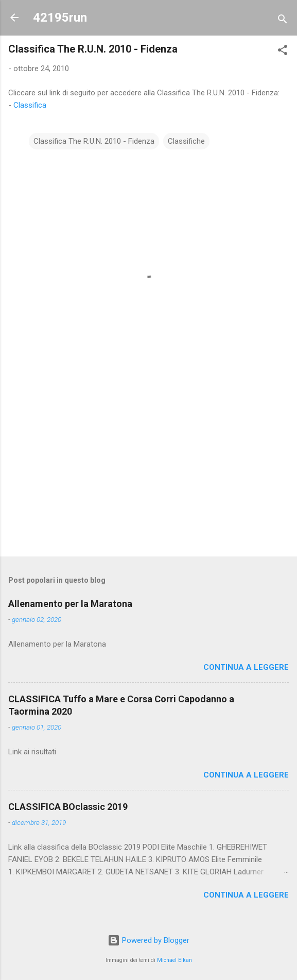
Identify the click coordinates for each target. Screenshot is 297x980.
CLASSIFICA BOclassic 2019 (68, 807)
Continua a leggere (246, 667)
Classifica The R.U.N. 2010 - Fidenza (94, 141)
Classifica (30, 105)
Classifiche (186, 141)
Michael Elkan (174, 960)
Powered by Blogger (148, 940)
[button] (283, 52)
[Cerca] (283, 21)
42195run (60, 18)
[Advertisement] (148, 468)
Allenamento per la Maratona (70, 604)
